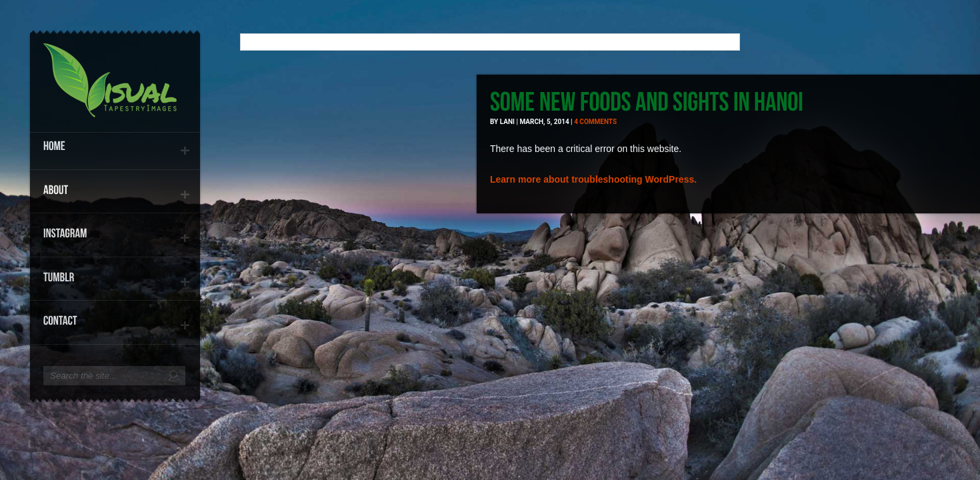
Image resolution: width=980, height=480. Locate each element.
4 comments (595, 122)
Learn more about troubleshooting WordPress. (593, 179)
